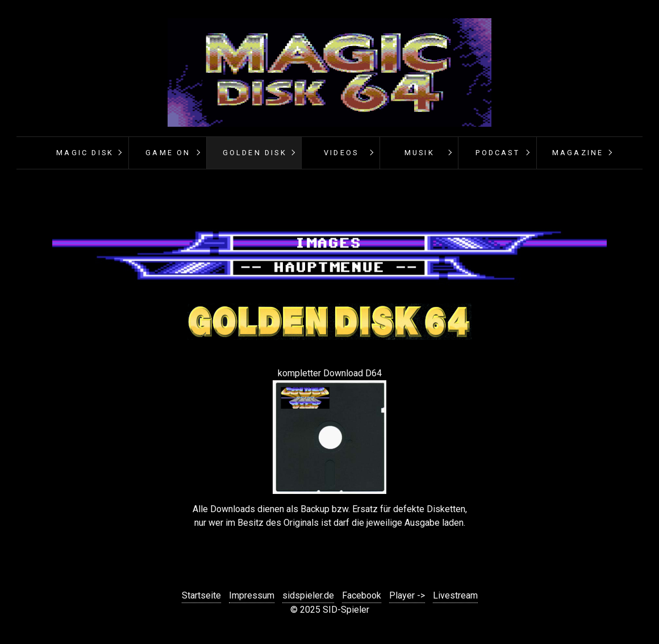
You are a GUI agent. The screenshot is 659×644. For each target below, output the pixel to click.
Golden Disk (255, 153)
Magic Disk (85, 153)
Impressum (252, 595)
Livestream (455, 595)
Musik (420, 153)
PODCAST (497, 153)
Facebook (362, 595)
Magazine (578, 153)
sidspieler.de (308, 595)
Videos (341, 153)
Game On (168, 153)
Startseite (201, 595)
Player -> (407, 595)
